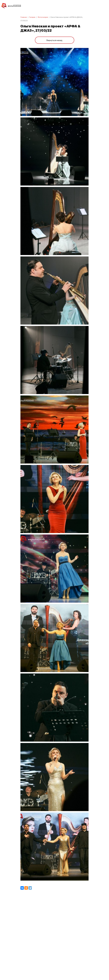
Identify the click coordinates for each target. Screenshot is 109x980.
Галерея (32, 17)
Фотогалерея (43, 17)
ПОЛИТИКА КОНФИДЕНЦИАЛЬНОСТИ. (55, 940)
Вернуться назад (54, 40)
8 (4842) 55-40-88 (55, 967)
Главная (24, 17)
